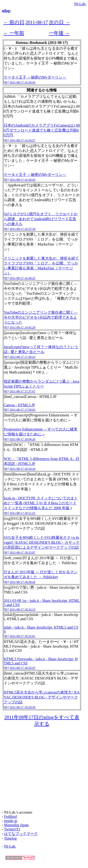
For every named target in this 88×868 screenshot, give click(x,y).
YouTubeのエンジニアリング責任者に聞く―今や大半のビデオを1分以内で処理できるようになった (41, 317)
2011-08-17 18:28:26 (23, 582)
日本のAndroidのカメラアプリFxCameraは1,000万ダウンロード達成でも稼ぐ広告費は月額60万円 (42, 130)
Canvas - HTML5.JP (19, 405)
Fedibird (10, 817)
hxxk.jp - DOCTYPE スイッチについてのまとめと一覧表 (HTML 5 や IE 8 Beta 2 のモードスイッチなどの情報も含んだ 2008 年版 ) (41, 503)
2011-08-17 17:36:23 (23, 357)
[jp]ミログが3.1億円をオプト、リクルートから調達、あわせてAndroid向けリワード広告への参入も (41, 219)
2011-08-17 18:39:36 (23, 707)
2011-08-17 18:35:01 (23, 636)
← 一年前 (14, 33)
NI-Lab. (80, 4)
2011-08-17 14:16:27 (23, 140)
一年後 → (59, 33)
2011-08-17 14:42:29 (23, 327)
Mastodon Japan (16, 825)
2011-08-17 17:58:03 (23, 409)
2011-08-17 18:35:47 (23, 668)
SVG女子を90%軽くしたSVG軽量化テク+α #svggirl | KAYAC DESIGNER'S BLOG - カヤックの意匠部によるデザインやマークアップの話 (42, 542)
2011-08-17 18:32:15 (23, 609)
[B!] (6, 82)
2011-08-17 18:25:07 (23, 552)
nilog (6, 11)
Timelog (10, 838)
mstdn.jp (11, 821)
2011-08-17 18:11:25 (22, 513)
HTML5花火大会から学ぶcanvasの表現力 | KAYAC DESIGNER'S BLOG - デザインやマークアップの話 (42, 697)
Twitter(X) (12, 829)
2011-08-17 (37, 22)
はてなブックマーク (21, 834)
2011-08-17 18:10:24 (23, 469)
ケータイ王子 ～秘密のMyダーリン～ (35, 77)
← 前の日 (14, 22)
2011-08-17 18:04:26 (23, 439)
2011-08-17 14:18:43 (23, 82)
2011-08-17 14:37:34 (23, 229)
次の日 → (59, 22)
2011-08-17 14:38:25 (23, 278)
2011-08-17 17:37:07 (23, 391)
